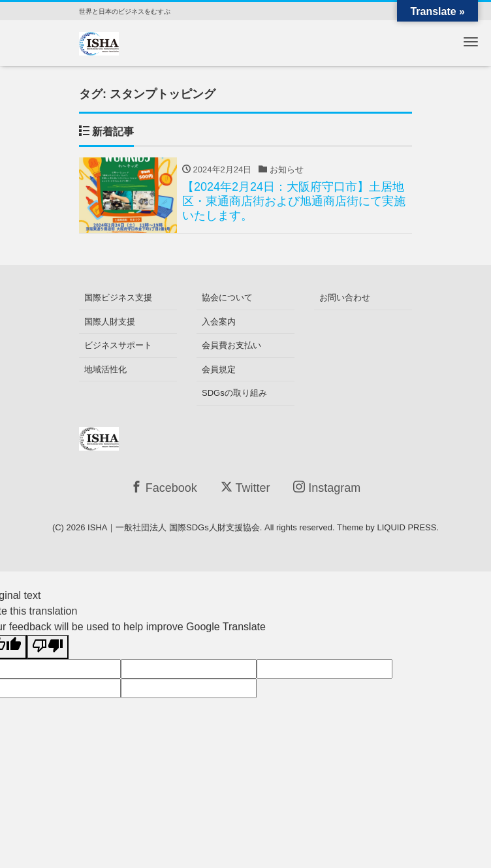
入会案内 (219, 322)
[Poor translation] (48, 647)
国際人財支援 (110, 322)
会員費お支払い (231, 345)
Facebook (164, 488)
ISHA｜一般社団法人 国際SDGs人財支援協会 (174, 527)
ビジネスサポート (118, 345)
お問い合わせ (345, 297)
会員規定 (219, 369)
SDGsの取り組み (234, 393)
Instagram (327, 488)
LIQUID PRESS (406, 527)
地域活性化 (105, 369)
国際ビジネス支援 (118, 297)
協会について (227, 297)
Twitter (246, 488)
